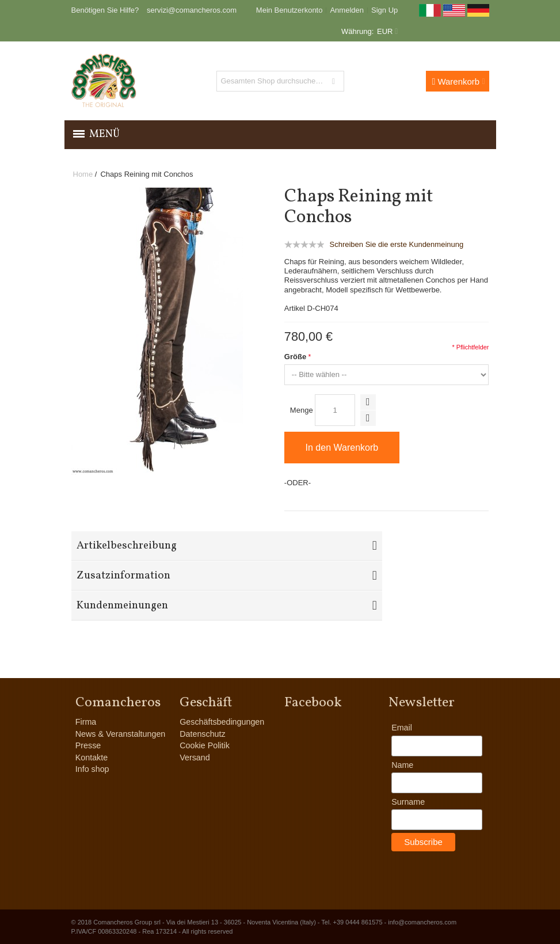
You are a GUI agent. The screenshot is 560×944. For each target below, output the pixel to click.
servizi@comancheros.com (192, 10)
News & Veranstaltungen (121, 734)
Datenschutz (202, 734)
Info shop (92, 769)
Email (402, 728)
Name (402, 765)
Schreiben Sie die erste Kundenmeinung (396, 244)
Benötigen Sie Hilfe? (105, 10)
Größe (295, 357)
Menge (302, 410)
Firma (86, 722)
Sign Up (384, 10)
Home (83, 174)
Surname (408, 802)
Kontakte (92, 758)
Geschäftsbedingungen (222, 722)
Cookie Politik (205, 745)
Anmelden (347, 10)
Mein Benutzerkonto (289, 10)
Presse (88, 745)
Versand (195, 758)
